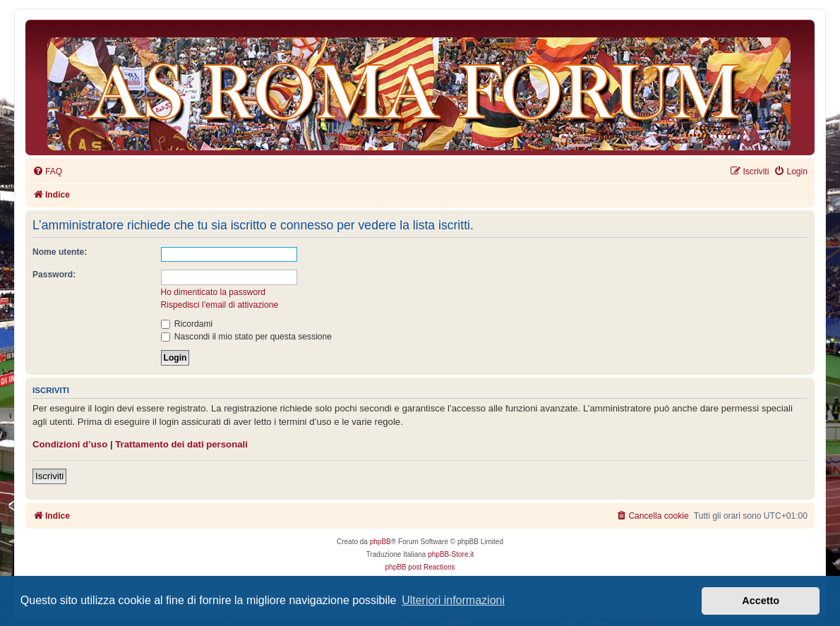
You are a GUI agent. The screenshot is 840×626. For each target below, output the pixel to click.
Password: (54, 275)
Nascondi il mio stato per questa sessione (247, 337)
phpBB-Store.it (451, 554)
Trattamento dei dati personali (181, 444)
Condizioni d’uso (70, 444)
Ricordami (187, 324)
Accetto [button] (761, 601)
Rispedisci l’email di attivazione (220, 305)
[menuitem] (47, 172)
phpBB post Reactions (420, 567)
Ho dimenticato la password (214, 292)
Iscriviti (49, 476)
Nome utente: (60, 252)
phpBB (380, 542)
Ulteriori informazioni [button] (453, 600)
